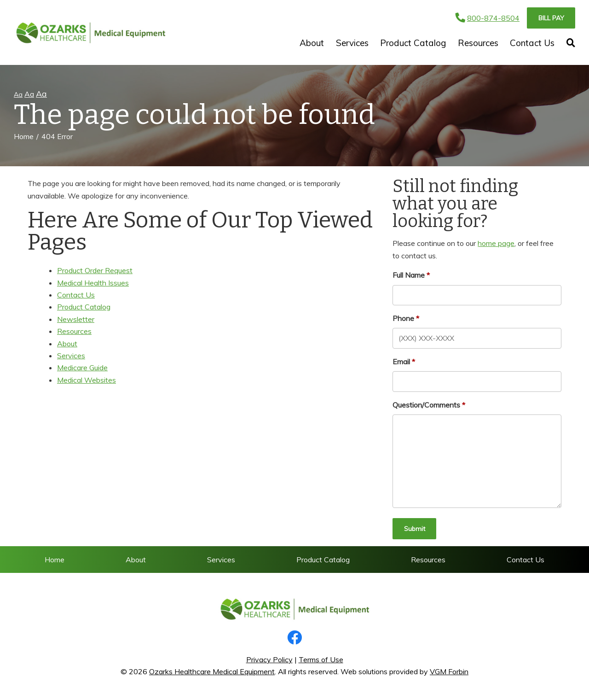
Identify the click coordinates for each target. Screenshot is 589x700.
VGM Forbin (449, 671)
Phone (403, 318)
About (312, 43)
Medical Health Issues (93, 283)
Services (352, 43)
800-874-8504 (488, 18)
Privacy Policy (269, 659)
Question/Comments (426, 405)
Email (401, 362)
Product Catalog (413, 43)
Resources (478, 43)
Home (24, 136)
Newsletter (76, 319)
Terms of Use (321, 659)
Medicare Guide (82, 367)
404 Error (57, 136)
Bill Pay (551, 18)
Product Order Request (95, 270)
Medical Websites (87, 380)
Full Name (409, 275)
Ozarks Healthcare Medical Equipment (212, 671)
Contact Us (532, 43)
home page (496, 243)
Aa (18, 94)
